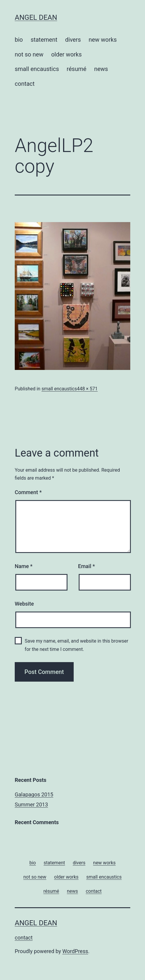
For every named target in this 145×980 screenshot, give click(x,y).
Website (24, 604)
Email (86, 566)
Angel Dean (36, 17)
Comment (28, 492)
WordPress (75, 951)
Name (24, 566)
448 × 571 (87, 389)
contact (25, 84)
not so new (29, 54)
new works (103, 40)
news (101, 69)
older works (67, 54)
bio (19, 40)
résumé (76, 69)
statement (44, 40)
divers (73, 40)
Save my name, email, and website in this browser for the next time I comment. (76, 645)
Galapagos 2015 (34, 794)
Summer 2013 (31, 804)
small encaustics (37, 69)
